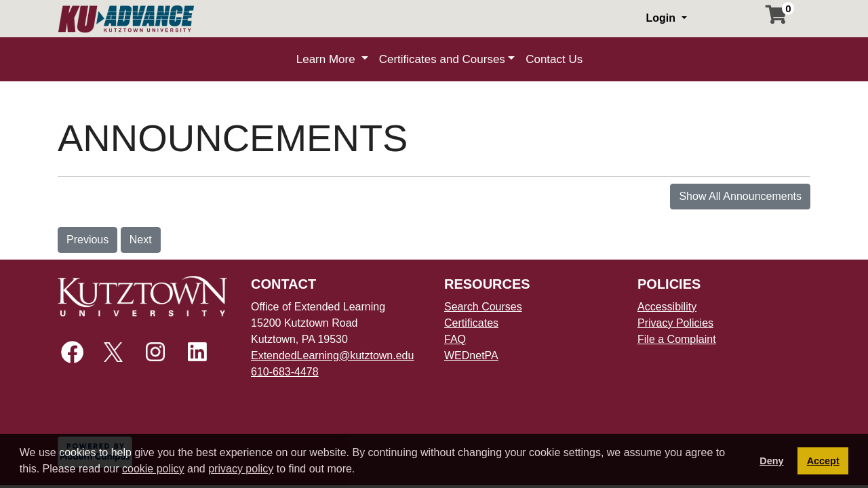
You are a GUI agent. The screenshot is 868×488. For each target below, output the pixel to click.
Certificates (471, 323)
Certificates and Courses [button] (442, 59)
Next (141, 240)
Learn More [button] (328, 59)
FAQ (455, 339)
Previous (87, 240)
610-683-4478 (285, 372)
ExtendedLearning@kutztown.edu (332, 355)
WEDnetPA (471, 355)
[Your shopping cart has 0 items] (777, 18)
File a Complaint (677, 339)
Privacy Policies (675, 323)
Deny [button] (771, 461)
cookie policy (153, 469)
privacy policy (241, 469)
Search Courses (483, 307)
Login (662, 18)
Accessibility (667, 307)
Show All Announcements (740, 196)
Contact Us (554, 59)
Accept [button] (823, 461)
